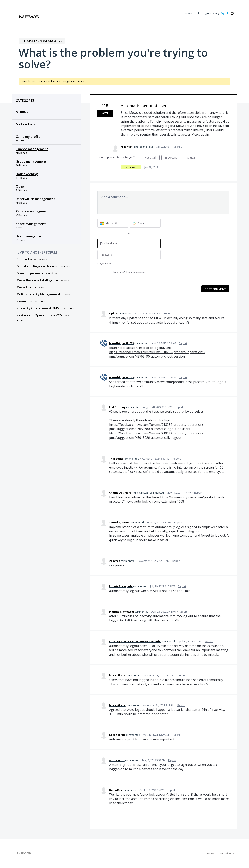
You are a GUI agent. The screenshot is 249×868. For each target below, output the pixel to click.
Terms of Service (227, 853)
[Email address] (129, 244)
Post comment (215, 289)
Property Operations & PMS (38, 308)
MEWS (211, 853)
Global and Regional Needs (37, 266)
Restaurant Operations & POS (40, 315)
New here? (129, 272)
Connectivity (27, 259)
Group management (31, 161)
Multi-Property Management (39, 294)
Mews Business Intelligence (38, 280)
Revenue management (33, 211)
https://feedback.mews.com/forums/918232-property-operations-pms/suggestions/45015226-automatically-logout (157, 435)
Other (20, 186)
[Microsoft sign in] (113, 223)
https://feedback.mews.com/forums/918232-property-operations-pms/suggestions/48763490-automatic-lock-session (157, 354)
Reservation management (36, 199)
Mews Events (27, 287)
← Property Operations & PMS (42, 41)
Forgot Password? (107, 264)
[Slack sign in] (145, 223)
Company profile (28, 137)
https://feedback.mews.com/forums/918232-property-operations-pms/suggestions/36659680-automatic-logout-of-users (157, 427)
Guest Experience (30, 273)
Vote (105, 113)
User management (30, 236)
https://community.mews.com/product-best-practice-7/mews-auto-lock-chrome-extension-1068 (167, 499)
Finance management (32, 149)
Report (168, 313)
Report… (177, 147)
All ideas (22, 112)
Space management (31, 224)
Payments (25, 301)
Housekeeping (27, 174)
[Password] (129, 255)
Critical (194, 158)
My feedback (25, 124)
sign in (225, 13)
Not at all (152, 158)
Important (172, 158)
